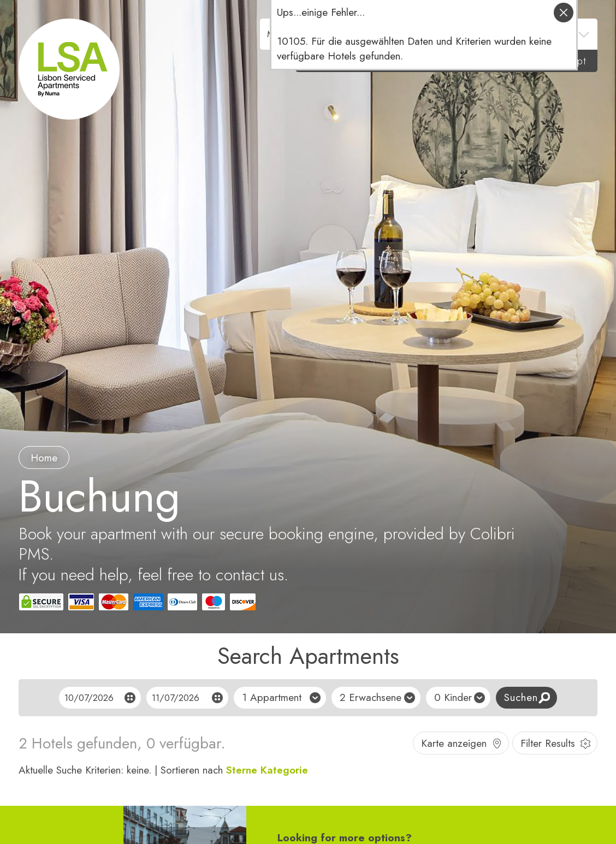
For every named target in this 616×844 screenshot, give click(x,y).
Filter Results (548, 743)
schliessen (564, 13)
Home (44, 458)
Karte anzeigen (454, 743)
